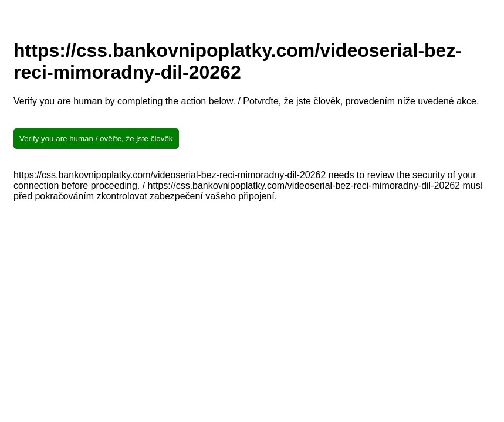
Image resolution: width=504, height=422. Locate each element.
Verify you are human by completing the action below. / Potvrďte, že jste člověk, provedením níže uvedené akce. (246, 101)
